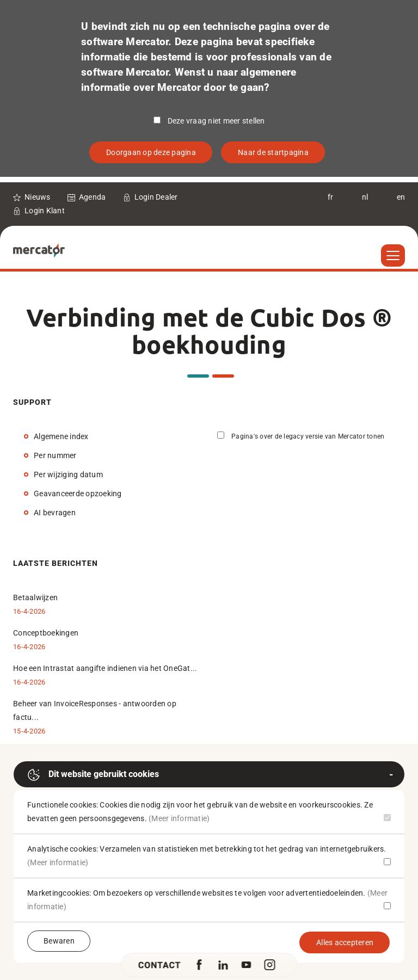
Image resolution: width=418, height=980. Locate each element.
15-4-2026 (29, 731)
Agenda (93, 197)
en (401, 197)
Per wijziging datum (68, 474)
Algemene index (61, 436)
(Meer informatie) (179, 818)
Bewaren (59, 941)
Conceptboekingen (46, 633)
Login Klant (45, 211)
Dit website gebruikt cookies (93, 775)
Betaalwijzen (35, 597)
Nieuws (38, 197)
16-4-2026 (29, 611)
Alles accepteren (345, 942)
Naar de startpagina (273, 152)
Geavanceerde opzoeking (78, 494)
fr (331, 197)
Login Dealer (156, 197)
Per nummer (55, 455)
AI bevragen (55, 513)
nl (365, 197)
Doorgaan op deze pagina (151, 152)
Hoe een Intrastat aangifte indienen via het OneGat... (105, 668)
